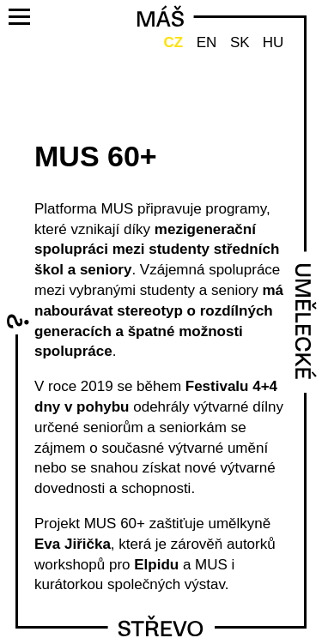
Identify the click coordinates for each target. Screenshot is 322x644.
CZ (173, 42)
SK (240, 42)
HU (273, 42)
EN (207, 42)
